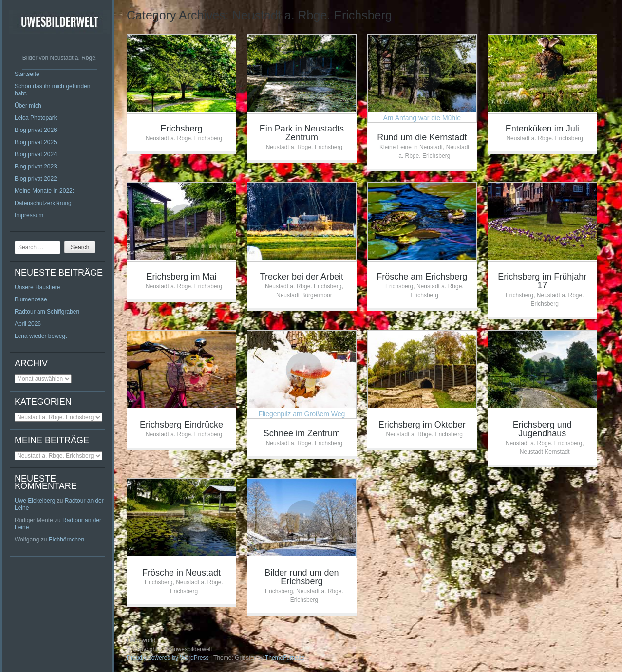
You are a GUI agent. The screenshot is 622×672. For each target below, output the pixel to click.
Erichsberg (181, 129)
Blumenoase (31, 299)
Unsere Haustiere (37, 287)
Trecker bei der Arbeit (302, 277)
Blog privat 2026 (36, 130)
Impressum (29, 215)
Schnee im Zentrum (302, 433)
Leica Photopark (36, 118)
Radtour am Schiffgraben (47, 312)
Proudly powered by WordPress (168, 658)
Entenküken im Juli (542, 129)
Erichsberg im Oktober (422, 425)
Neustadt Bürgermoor (304, 295)
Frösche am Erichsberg (422, 277)
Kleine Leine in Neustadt (411, 147)
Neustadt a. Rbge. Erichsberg (184, 138)
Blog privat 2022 (36, 179)
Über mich (28, 106)
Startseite (27, 74)
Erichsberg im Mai (181, 277)
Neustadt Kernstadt (545, 452)
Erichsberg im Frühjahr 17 (542, 281)
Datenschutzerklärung (43, 203)
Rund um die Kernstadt (422, 137)
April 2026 (28, 324)
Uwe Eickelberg (35, 501)
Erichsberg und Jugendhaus (542, 429)
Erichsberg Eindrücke (181, 425)
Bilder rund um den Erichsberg (302, 577)
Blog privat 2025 (36, 142)
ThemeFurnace (285, 658)
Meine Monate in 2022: (44, 191)
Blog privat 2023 (36, 167)
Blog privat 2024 (36, 154)
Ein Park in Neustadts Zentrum (302, 133)
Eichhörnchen (66, 540)
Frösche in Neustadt (181, 573)
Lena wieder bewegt (41, 336)
